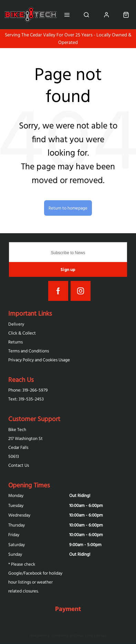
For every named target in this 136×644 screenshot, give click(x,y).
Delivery (16, 324)
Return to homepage (68, 208)
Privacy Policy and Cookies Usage (39, 360)
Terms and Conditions (29, 351)
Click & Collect (22, 333)
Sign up (68, 269)
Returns (15, 342)
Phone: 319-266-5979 (28, 390)
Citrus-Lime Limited (90, 635)
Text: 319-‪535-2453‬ (26, 399)
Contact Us (19, 465)
